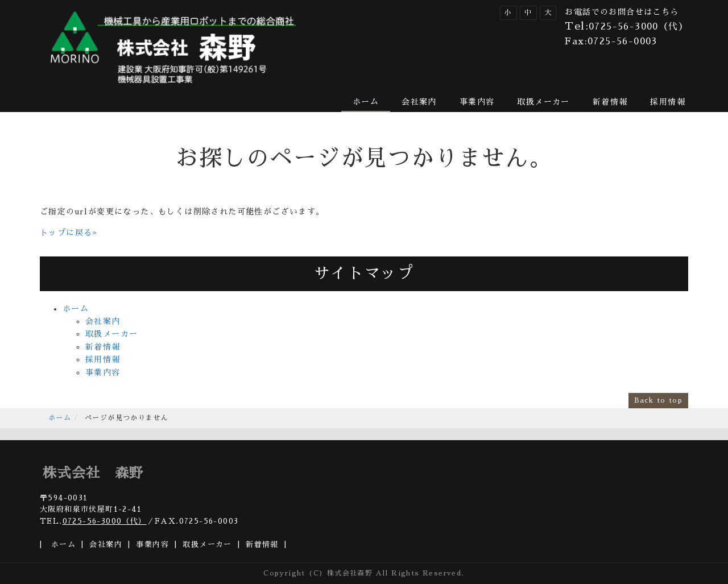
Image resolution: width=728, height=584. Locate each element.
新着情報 (610, 102)
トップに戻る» (69, 233)
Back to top (658, 400)
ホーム (366, 102)
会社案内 (419, 102)
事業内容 (477, 102)
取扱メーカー (543, 102)
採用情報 (668, 102)
